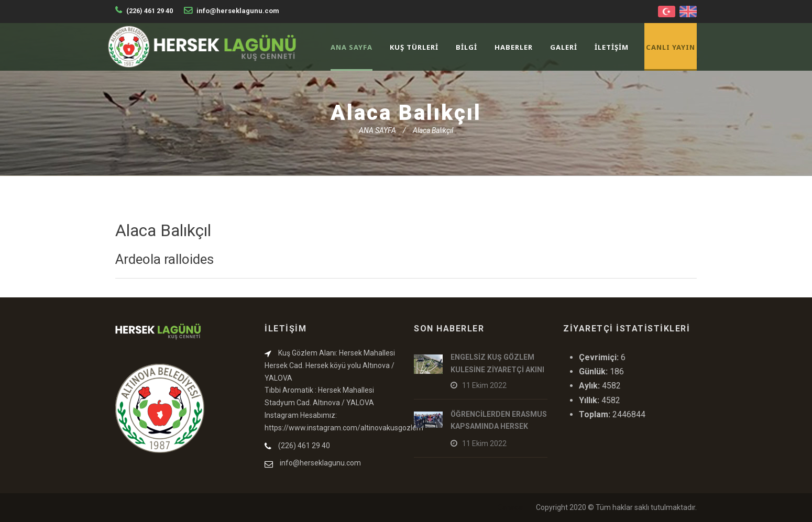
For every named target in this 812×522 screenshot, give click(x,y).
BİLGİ (467, 47)
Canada (511, 507)
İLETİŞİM (612, 47)
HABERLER (514, 47)
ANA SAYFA (352, 47)
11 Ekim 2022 (484, 385)
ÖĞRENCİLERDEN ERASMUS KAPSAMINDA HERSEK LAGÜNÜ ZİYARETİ (499, 427)
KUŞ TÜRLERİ (414, 47)
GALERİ (564, 47)
